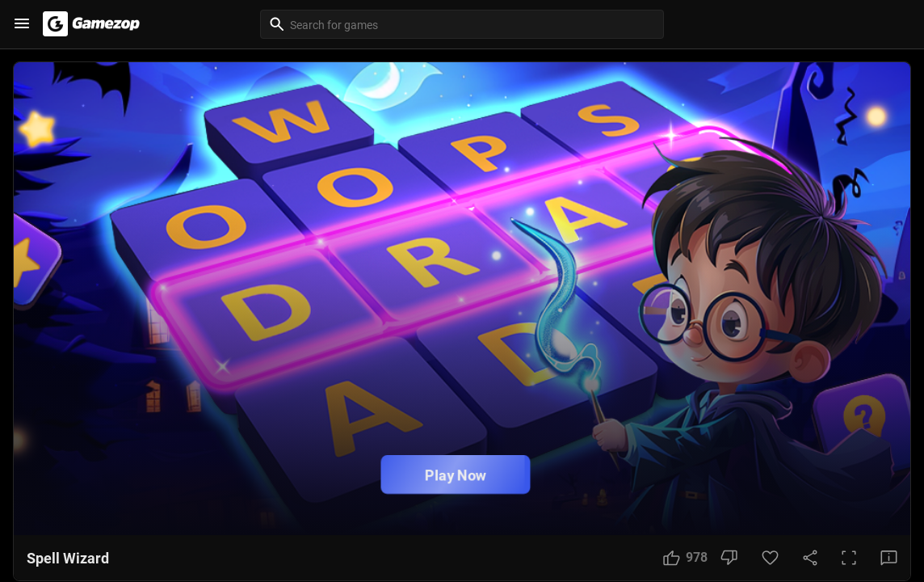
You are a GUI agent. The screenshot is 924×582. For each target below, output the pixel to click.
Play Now (456, 475)
